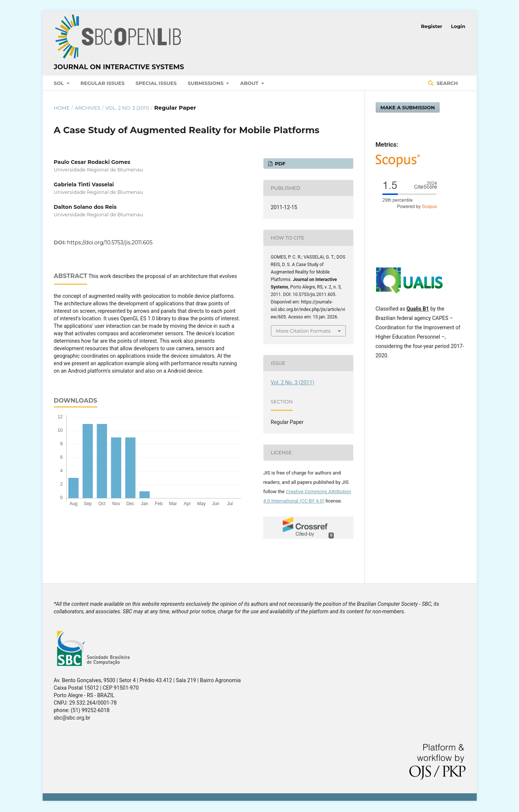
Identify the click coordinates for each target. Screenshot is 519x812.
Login (458, 26)
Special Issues (156, 83)
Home (62, 108)
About (250, 83)
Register (432, 26)
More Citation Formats (303, 331)
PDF (280, 164)
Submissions (206, 83)
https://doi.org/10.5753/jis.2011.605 (110, 242)
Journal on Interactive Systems (119, 67)
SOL (60, 83)
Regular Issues (103, 83)
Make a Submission (408, 107)
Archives (88, 108)
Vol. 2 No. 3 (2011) (127, 108)
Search (446, 83)
